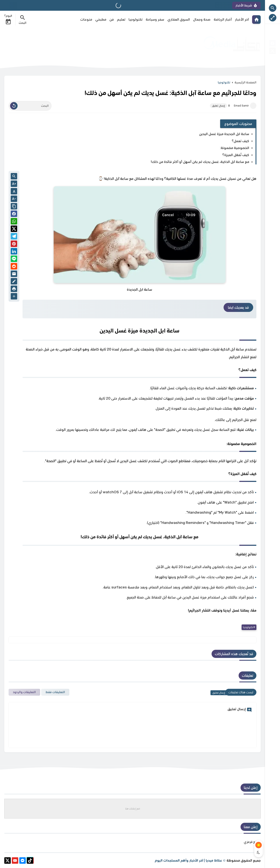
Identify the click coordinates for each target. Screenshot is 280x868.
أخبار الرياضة (223, 19)
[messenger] (23, 861)
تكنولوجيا (135, 19)
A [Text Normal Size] (14, 191)
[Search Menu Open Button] (23, 20)
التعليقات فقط (55, 692)
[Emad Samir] (253, 106)
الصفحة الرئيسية (245, 82)
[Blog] (14, 282)
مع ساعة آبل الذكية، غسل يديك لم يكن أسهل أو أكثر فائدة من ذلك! (200, 162)
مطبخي (101, 19)
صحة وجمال (202, 19)
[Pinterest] (14, 244)
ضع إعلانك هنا (132, 809)
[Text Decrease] (14, 199)
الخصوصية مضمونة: (235, 148)
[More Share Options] (14, 297)
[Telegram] (14, 237)
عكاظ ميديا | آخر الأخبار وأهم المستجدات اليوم (188, 860)
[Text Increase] (14, 184)
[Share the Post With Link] (14, 207)
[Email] (14, 275)
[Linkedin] (14, 252)
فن (112, 19)
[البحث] (30, 106)
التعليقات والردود (24, 692)
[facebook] (272, 44)
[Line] (14, 259)
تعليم (121, 19)
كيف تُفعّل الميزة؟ (236, 155)
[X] (272, 52)
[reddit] (14, 267)
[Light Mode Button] (259, 845)
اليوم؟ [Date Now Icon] (8, 20)
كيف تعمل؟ (240, 141)
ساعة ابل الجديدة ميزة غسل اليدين (224, 134)
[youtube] (15, 861)
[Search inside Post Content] (14, 177)
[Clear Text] (14, 106)
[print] (14, 290)
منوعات (86, 19)
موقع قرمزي (252, 842)
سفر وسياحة (155, 19)
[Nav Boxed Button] (273, 18)
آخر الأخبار (242, 19)
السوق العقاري (179, 19)
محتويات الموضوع (238, 124)
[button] (14, 214)
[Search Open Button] (273, 8)
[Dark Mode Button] (259, 852)
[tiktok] (30, 861)
